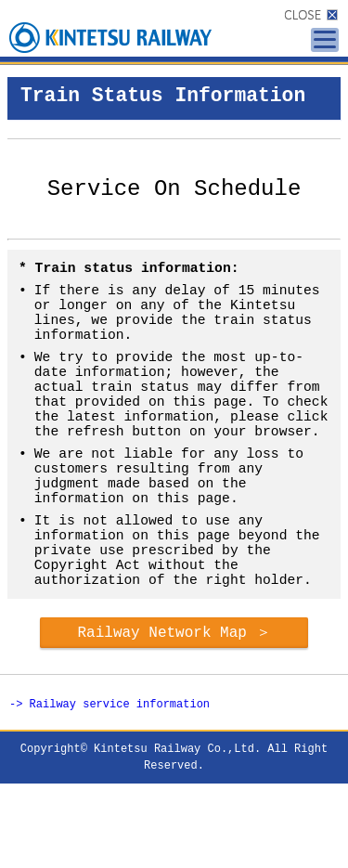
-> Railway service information (110, 788)
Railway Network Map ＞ (174, 713)
